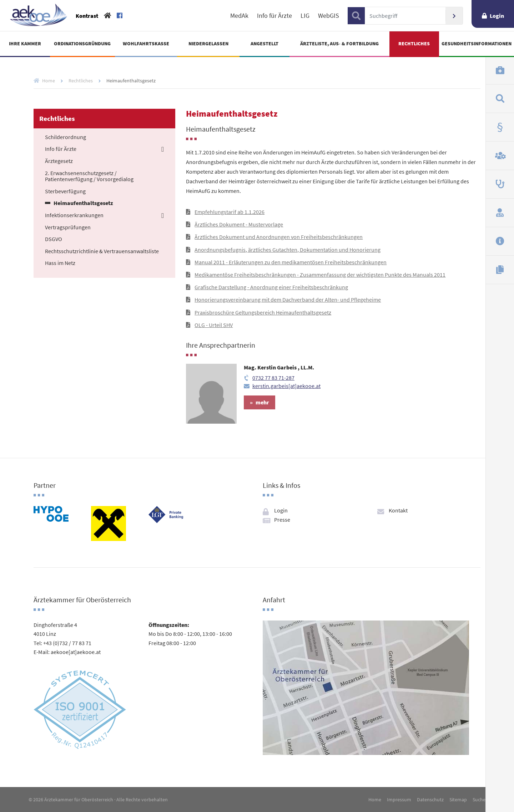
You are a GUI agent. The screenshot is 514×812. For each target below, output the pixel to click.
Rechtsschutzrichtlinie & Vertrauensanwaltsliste (102, 251)
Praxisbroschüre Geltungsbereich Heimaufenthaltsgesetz (263, 312)
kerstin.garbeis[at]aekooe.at (286, 386)
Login (497, 16)
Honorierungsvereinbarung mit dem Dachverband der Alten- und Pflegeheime (288, 300)
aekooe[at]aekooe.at (76, 652)
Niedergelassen (208, 44)
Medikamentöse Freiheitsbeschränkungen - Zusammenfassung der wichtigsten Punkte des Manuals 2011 (320, 275)
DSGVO (54, 239)
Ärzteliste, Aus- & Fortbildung (339, 44)
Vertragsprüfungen (68, 228)
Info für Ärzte (274, 16)
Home (49, 81)
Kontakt (398, 510)
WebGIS (329, 16)
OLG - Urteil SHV (214, 325)
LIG (305, 16)
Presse (282, 520)
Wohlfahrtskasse (146, 44)
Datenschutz (430, 800)
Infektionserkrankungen (74, 215)
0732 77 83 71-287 (273, 378)
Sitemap (458, 800)
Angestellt (264, 44)
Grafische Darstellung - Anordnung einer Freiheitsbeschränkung (271, 287)
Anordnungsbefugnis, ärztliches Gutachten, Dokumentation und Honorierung (288, 250)
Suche (479, 800)
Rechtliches (414, 44)
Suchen (454, 16)
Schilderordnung (65, 137)
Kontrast (87, 16)
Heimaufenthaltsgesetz (83, 203)
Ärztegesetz (59, 161)
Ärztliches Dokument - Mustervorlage (239, 224)
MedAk (239, 16)
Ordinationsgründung (82, 44)
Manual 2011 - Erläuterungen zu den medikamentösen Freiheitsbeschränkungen (291, 262)
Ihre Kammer (25, 44)
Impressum (399, 800)
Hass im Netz (60, 263)
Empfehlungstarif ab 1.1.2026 (230, 212)
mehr (262, 402)
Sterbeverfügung (65, 191)
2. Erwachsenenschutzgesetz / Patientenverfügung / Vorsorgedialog (89, 177)
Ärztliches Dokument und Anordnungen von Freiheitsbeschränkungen (279, 237)
